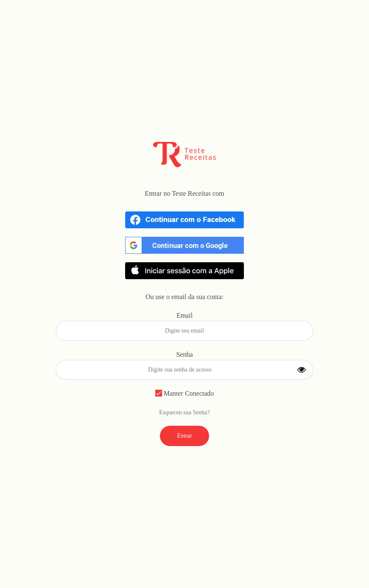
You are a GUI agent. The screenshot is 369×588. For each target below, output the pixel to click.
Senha (184, 354)
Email (184, 315)
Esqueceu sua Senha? (184, 412)
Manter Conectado (185, 393)
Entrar (185, 436)
